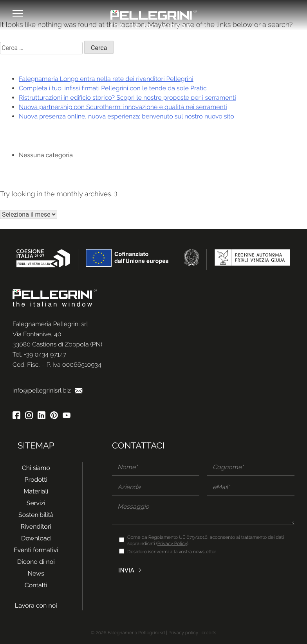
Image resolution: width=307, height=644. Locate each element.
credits (209, 633)
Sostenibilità (36, 515)
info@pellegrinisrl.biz (48, 390)
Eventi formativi (36, 550)
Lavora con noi (36, 605)
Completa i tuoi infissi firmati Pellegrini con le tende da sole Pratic (113, 88)
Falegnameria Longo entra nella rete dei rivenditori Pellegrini (106, 79)
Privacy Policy (172, 544)
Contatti (36, 585)
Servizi (36, 503)
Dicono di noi (36, 562)
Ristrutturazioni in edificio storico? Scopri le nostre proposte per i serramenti (127, 98)
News (36, 573)
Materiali (36, 491)
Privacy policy (183, 633)
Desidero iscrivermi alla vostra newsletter (172, 552)
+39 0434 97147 (45, 354)
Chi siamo (36, 468)
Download (36, 538)
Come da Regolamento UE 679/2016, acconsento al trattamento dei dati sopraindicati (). (206, 540)
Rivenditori (36, 527)
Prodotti (36, 480)
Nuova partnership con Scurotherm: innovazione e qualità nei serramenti (123, 107)
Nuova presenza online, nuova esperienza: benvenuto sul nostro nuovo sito (126, 116)
